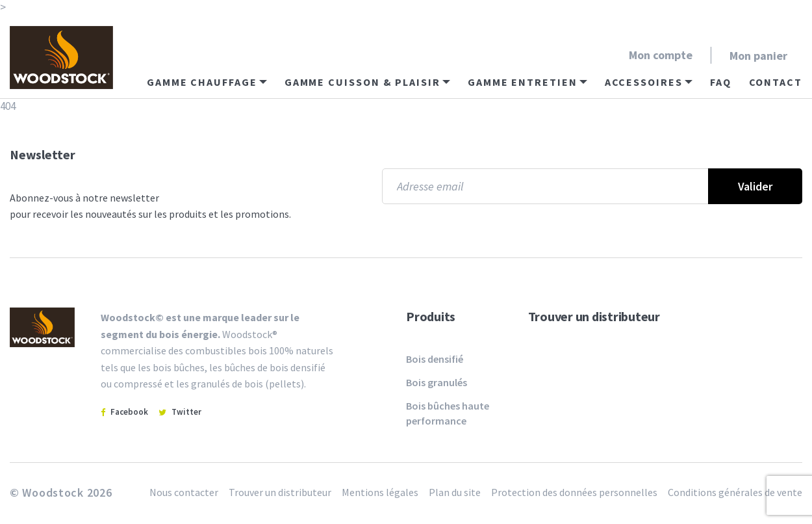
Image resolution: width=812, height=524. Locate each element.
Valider (755, 186)
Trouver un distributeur (594, 316)
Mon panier (758, 56)
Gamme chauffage (202, 82)
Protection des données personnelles (574, 492)
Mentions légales (380, 492)
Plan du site (455, 492)
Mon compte (661, 55)
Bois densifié (435, 359)
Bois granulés (437, 382)
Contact (776, 82)
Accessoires (644, 82)
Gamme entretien (523, 82)
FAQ (721, 82)
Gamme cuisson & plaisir (362, 82)
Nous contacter (184, 492)
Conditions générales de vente (735, 492)
